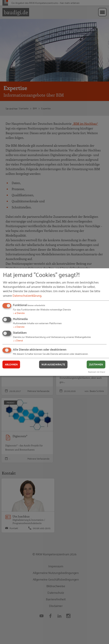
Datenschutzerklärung (27, 295)
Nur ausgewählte (53, 364)
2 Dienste (19, 327)
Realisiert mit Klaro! (97, 372)
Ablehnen (11, 364)
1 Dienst (18, 340)
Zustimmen (96, 364)
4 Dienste (19, 313)
